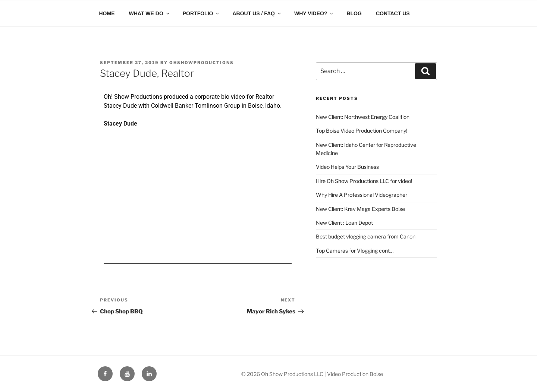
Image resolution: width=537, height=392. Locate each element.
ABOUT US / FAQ (257, 13)
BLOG (354, 13)
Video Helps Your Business (347, 167)
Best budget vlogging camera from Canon (366, 236)
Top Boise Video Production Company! (362, 131)
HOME (107, 13)
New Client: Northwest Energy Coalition (363, 117)
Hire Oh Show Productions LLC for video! (364, 181)
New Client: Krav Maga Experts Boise (360, 209)
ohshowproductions (202, 63)
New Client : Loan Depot (344, 223)
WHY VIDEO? (314, 13)
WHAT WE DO (150, 13)
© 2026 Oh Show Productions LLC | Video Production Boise (312, 374)
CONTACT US (393, 13)
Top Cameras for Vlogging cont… (355, 251)
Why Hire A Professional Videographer (362, 195)
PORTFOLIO (202, 13)
